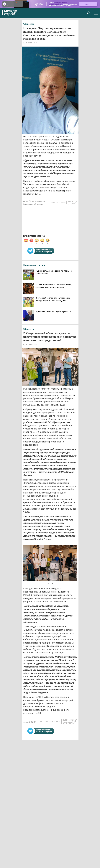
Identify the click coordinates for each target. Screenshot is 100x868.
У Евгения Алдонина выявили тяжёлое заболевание (54, 272)
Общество (29, 24)
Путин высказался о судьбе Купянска (53, 311)
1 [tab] (49, 584)
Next (74, 563)
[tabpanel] (50, 563)
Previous (26, 563)
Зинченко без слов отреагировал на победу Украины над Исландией (53, 299)
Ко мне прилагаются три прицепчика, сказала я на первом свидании (54, 286)
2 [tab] (53, 584)
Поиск (89, 13)
